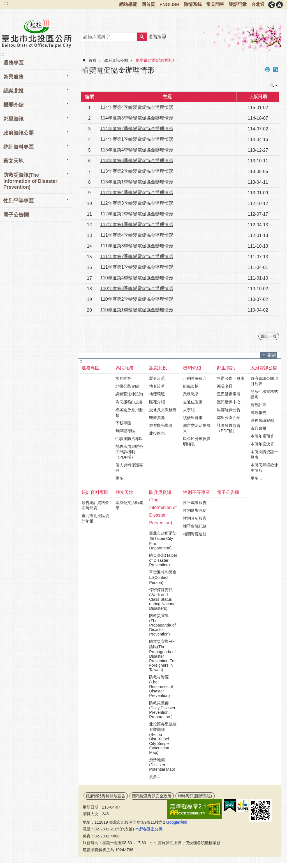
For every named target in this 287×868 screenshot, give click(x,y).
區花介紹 (157, 402)
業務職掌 (191, 394)
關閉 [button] (274, 86)
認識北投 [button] (13, 91)
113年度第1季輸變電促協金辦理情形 (137, 182)
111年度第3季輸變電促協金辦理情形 (137, 246)
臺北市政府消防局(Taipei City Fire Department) (163, 541)
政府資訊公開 (116, 60)
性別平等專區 (196, 492)
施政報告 (258, 413)
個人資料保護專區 (129, 468)
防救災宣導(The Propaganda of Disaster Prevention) (162, 625)
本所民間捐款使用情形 (264, 468)
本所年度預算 (262, 436)
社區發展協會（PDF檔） (229, 428)
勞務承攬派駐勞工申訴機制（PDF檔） (129, 452)
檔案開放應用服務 (129, 412)
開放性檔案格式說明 (264, 394)
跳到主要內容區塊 (3, 3)
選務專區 (13, 63)
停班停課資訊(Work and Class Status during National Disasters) (163, 599)
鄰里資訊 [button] (13, 119)
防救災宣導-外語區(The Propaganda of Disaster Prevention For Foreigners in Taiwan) (162, 656)
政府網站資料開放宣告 (106, 796)
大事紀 (189, 410)
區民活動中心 (229, 402)
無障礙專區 (125, 431)
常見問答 (215, 4)
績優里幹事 (193, 418)
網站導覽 (128, 4)
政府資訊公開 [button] (18, 133)
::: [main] (83, 59)
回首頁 (148, 4)
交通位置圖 (193, 402)
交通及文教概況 (163, 410)
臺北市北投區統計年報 (95, 518)
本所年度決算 (262, 444)
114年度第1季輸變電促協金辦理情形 (137, 139)
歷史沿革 (157, 378)
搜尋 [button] (142, 37)
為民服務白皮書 (129, 402)
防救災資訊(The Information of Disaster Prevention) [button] (30, 181)
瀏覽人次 (91, 814)
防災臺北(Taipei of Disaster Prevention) (163, 560)
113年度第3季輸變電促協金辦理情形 (137, 161)
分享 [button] (272, 5)
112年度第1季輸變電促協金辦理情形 (137, 225)
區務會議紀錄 (262, 420)
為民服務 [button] (13, 77)
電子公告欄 (16, 215)
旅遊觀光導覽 (161, 425)
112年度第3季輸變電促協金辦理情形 (137, 203)
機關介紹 (192, 368)
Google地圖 (177, 822)
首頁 (92, 60)
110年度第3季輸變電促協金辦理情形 (137, 288)
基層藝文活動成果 (129, 505)
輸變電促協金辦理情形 (155, 60)
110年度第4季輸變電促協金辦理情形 (137, 278)
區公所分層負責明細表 (197, 441)
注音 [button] (276, 70)
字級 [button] (279, 5)
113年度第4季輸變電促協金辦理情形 (137, 150)
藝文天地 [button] (13, 161)
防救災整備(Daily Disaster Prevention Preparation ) (162, 710)
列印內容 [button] (267, 70)
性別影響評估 (195, 510)
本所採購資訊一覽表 (264, 454)
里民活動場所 (229, 394)
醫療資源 (157, 418)
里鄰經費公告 (229, 410)
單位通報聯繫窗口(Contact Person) (163, 577)
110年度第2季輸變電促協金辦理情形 (137, 299)
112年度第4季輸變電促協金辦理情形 (137, 193)
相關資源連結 (195, 534)
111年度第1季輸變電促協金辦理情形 (137, 267)
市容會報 (258, 428)
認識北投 (158, 368)
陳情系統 (193, 4)
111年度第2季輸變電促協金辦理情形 (137, 256)
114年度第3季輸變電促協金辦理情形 (137, 118)
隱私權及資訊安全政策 (152, 796)
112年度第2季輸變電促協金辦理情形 (137, 214)
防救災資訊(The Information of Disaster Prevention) (163, 508)
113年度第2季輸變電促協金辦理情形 (137, 171)
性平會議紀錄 (195, 526)
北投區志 (157, 433)
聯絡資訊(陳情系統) (195, 796)
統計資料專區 (95, 492)
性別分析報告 (195, 518)
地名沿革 (157, 386)
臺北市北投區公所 (36, 32)
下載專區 (123, 423)
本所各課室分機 (149, 829)
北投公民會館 (127, 386)
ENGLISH (169, 5)
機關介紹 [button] (13, 105)
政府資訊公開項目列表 (264, 381)
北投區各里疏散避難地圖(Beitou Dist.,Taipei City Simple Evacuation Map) (163, 738)
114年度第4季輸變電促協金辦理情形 (137, 107)
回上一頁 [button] (269, 336)
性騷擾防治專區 (129, 439)
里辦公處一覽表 (231, 378)
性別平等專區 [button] (18, 201)
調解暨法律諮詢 (129, 394)
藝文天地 (124, 492)
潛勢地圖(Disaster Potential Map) (162, 765)
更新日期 (91, 807)
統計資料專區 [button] (18, 147)
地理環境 (157, 394)
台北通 (258, 4)
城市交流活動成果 (197, 428)
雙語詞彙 (238, 4)
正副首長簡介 (195, 378)
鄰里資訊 (226, 368)
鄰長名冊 (225, 386)
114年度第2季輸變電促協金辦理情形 (137, 129)
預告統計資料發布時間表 (95, 505)
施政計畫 (258, 405)
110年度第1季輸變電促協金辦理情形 (137, 310)
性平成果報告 (195, 503)
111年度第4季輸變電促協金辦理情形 (137, 235)
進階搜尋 (157, 37)
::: (6, 3)
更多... (121, 478)
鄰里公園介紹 (229, 418)
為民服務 (124, 368)
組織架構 (191, 386)
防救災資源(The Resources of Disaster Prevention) (161, 686)
